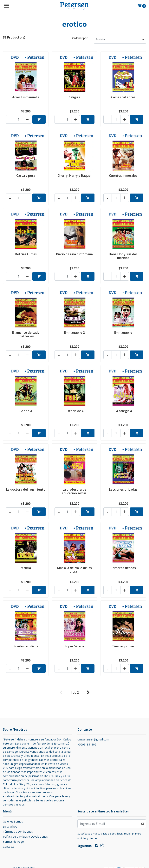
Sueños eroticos (26, 632)
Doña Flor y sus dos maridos (123, 252)
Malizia (26, 556)
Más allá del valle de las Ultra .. (74, 558)
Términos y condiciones (18, 815)
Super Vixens (74, 632)
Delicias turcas (26, 250)
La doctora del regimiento (26, 481)
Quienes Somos (13, 805)
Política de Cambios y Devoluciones (25, 820)
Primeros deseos (123, 556)
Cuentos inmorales (123, 173)
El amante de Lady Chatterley (26, 328)
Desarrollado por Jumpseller (25, 860)
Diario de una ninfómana (74, 250)
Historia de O (74, 403)
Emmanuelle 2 (74, 326)
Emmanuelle (123, 326)
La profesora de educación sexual (74, 481)
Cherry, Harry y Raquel (74, 173)
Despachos (10, 810)
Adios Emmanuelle (26, 97)
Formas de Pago (13, 825)
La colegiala (123, 403)
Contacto (9, 830)
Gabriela (26, 403)
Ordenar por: (80, 38)
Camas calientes (123, 97)
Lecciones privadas (123, 479)
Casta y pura (26, 173)
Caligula (74, 97)
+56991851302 (87, 728)
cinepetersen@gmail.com (93, 723)
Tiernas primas (123, 632)
